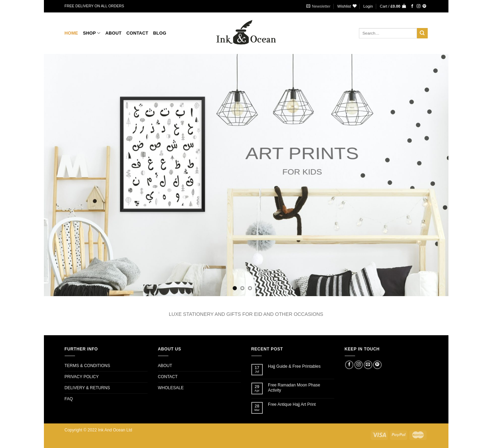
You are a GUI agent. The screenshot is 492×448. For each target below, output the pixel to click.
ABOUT (165, 366)
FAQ (69, 399)
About (114, 33)
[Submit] (422, 33)
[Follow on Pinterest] (424, 6)
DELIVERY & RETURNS (87, 388)
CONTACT (137, 33)
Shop (92, 33)
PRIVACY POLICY (82, 377)
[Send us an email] (368, 365)
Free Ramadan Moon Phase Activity (294, 387)
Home (71, 33)
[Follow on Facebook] (412, 6)
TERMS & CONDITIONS (87, 366)
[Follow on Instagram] (419, 6)
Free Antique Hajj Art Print (292, 404)
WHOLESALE (171, 388)
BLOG (160, 33)
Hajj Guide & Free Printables (294, 366)
